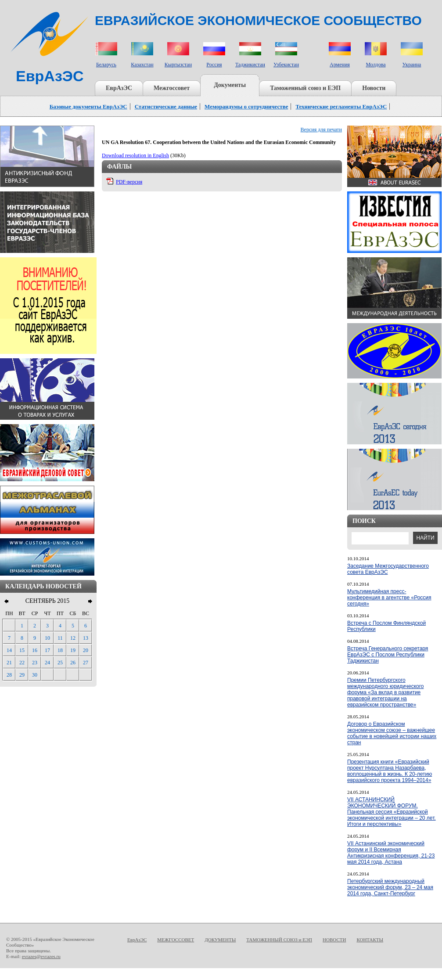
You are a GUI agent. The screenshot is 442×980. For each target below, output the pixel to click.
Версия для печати (321, 130)
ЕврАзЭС (119, 88)
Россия (214, 65)
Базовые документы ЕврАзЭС (88, 106)
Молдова (376, 65)
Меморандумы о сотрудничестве (246, 106)
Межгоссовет (172, 88)
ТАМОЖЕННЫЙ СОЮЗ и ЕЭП (279, 940)
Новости (374, 88)
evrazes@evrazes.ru (41, 956)
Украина (412, 65)
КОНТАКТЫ (370, 940)
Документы (230, 85)
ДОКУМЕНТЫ (220, 940)
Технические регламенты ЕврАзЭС (341, 106)
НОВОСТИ (334, 940)
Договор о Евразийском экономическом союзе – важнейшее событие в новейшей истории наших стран (392, 733)
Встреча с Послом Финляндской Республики (386, 626)
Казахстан (142, 65)
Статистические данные (166, 106)
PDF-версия (129, 182)
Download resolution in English (135, 155)
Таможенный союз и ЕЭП (305, 88)
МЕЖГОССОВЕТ (176, 940)
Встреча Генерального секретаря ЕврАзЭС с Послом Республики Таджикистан (388, 655)
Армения (340, 65)
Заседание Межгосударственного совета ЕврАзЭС (388, 569)
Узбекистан (286, 65)
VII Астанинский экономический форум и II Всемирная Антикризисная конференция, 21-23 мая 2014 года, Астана (391, 853)
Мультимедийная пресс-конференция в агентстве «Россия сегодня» (389, 598)
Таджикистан (250, 65)
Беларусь (106, 65)
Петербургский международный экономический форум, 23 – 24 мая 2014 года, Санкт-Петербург (390, 887)
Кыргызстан (178, 65)
